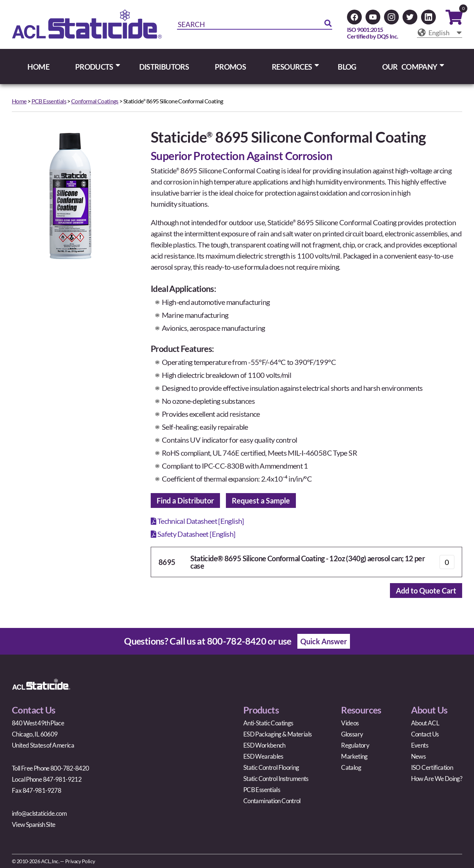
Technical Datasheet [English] (197, 521)
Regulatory (355, 745)
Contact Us (425, 734)
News (418, 756)
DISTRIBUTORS (164, 67)
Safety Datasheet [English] (193, 534)
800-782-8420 (237, 641)
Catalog (351, 767)
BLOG (347, 67)
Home (19, 101)
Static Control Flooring (271, 767)
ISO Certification (432, 767)
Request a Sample (261, 500)
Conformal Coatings (95, 101)
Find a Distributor (185, 500)
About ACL (425, 723)
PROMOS (230, 67)
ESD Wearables (263, 756)
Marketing (354, 756)
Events (420, 745)
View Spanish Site (34, 824)
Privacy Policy (80, 861)
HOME (38, 67)
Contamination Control (272, 801)
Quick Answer (324, 641)
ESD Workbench (264, 745)
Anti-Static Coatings (268, 723)
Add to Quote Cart (426, 591)
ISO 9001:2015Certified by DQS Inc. (373, 33)
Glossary (352, 734)
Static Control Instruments (276, 779)
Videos (350, 723)
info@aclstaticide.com (39, 813)
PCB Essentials (49, 101)
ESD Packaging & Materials (277, 734)
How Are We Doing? (437, 779)
